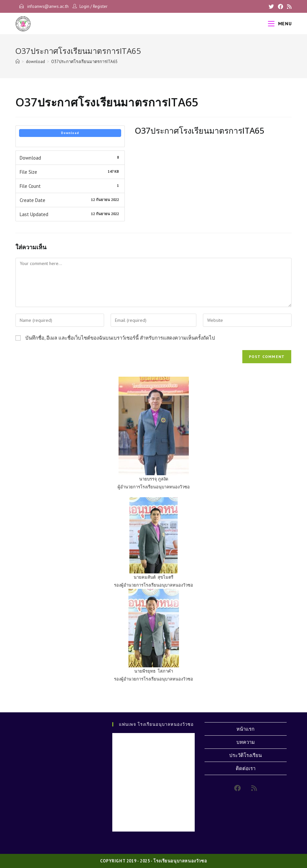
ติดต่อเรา (246, 768)
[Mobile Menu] (280, 24)
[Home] (18, 62)
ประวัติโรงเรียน (245, 755)
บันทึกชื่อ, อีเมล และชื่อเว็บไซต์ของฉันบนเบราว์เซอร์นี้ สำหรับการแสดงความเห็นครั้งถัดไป (120, 338)
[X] (271, 7)
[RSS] (288, 7)
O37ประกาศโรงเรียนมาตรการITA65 (84, 62)
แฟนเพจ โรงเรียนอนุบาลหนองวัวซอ (156, 724)
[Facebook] (280, 7)
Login (84, 6)
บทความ (246, 742)
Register (100, 6)
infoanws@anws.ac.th (47, 6)
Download (70, 133)
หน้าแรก (245, 729)
